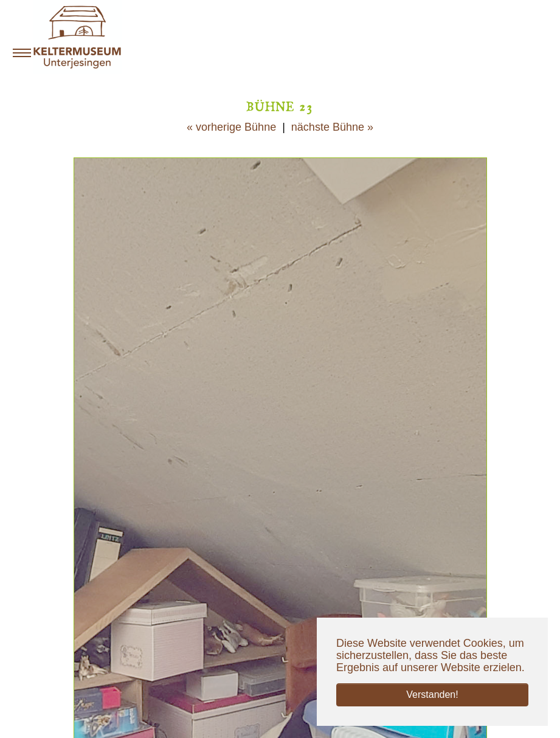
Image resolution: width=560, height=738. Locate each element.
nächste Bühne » (332, 127)
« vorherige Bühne (231, 127)
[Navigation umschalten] (22, 53)
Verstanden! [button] (432, 695)
